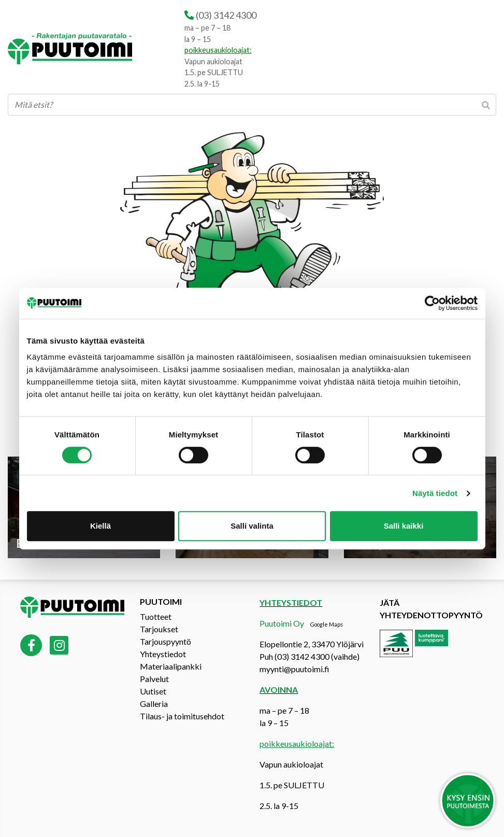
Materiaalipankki (171, 666)
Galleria (154, 704)
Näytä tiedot (435, 493)
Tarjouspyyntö (165, 641)
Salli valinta (252, 526)
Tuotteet (156, 616)
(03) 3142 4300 (226, 15)
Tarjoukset (159, 629)
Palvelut (154, 679)
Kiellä (100, 526)
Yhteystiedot (163, 654)
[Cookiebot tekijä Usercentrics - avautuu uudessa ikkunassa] (432, 303)
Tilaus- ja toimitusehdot (182, 716)
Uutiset (153, 691)
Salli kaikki (404, 526)
